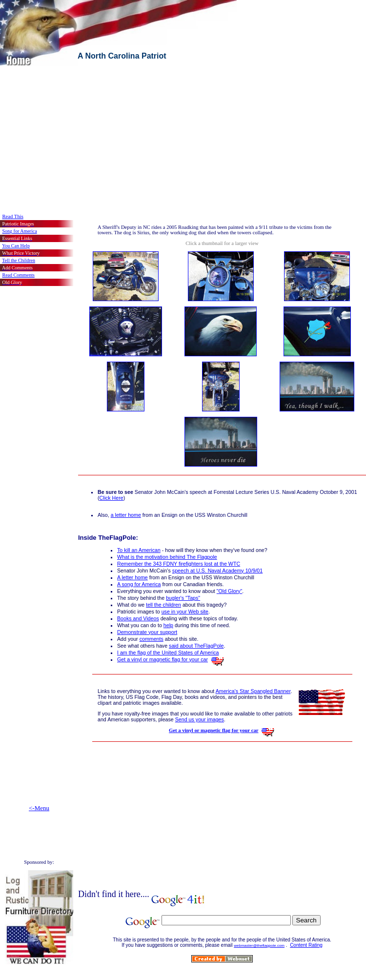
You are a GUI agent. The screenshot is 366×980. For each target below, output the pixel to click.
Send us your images (200, 719)
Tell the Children (19, 260)
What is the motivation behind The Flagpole (167, 557)
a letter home (126, 515)
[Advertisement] (114, 135)
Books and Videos (138, 618)
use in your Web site (185, 612)
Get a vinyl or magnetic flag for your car (163, 659)
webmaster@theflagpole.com (259, 946)
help (168, 625)
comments (152, 639)
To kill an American (139, 550)
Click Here (112, 498)
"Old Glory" (230, 591)
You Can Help (16, 246)
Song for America (20, 231)
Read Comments (19, 275)
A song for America (139, 584)
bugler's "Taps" (183, 598)
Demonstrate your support (147, 632)
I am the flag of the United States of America (168, 653)
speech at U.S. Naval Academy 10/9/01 (217, 571)
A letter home (132, 577)
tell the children (163, 605)
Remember (179, 564)
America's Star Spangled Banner (253, 691)
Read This (13, 216)
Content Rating (306, 945)
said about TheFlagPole (196, 646)
